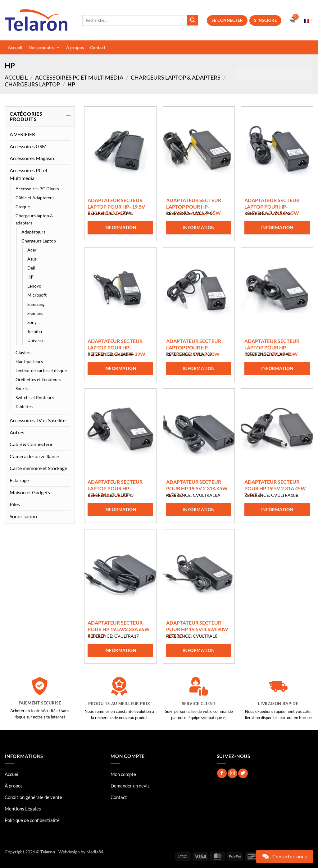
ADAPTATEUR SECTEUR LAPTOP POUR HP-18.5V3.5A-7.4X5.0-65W (272, 207)
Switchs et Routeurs (35, 397)
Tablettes (24, 406)
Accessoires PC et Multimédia (79, 77)
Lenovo (34, 286)
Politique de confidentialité (32, 820)
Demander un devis (130, 786)
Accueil (15, 47)
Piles (15, 504)
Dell (31, 268)
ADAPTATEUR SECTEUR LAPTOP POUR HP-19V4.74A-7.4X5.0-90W (272, 347)
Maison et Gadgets (30, 492)
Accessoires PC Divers (37, 189)
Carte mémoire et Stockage (38, 468)
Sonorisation (23, 516)
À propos (75, 47)
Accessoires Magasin (32, 158)
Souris (22, 388)
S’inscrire (265, 20)
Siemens (35, 313)
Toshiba (35, 331)
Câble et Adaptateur (35, 198)
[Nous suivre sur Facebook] (222, 773)
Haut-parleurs (29, 361)
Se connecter (227, 20)
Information (120, 227)
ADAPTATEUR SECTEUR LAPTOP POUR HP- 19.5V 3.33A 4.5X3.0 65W (116, 207)
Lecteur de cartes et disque (41, 370)
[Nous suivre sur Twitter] (243, 773)
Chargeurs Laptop (32, 84)
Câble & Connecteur (31, 444)
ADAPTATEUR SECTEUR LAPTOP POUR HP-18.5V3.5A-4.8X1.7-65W (194, 207)
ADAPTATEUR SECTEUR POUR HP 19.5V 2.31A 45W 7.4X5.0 (275, 488)
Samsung (36, 304)
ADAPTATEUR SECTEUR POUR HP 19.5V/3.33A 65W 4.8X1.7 (119, 629)
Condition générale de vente (33, 797)
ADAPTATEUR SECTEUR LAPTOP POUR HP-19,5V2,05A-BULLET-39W (116, 347)
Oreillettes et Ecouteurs (38, 379)
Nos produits (44, 48)
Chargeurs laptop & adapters (176, 77)
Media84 (95, 852)
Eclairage (19, 480)
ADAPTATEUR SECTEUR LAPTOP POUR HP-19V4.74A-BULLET (115, 488)
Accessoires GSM (28, 146)
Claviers (23, 352)
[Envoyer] (193, 20)
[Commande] (274, 74)
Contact (98, 47)
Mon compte (123, 774)
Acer (32, 250)
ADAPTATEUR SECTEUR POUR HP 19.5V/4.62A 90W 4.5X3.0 (197, 629)
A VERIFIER (22, 134)
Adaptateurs (33, 232)
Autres (17, 432)
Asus (32, 259)
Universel (36, 340)
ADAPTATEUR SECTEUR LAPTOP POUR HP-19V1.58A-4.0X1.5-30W (194, 347)
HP (30, 277)
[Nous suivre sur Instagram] (232, 773)
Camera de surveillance (34, 456)
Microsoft (37, 295)
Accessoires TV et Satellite (38, 420)
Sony (32, 322)
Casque (23, 207)
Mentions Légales (23, 809)
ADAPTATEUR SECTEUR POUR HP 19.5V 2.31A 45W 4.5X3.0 (197, 488)
